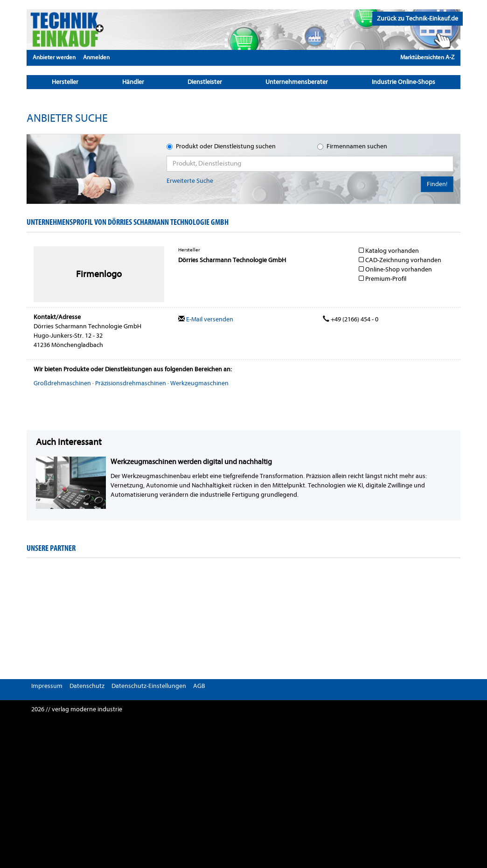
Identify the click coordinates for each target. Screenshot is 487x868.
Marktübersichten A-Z (427, 57)
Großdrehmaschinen (62, 383)
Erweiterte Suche (190, 181)
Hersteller (65, 82)
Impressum (47, 686)
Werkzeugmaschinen (199, 383)
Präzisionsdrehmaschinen (131, 383)
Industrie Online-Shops (404, 82)
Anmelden (96, 57)
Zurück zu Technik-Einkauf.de (417, 18)
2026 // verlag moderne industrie (77, 709)
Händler (133, 82)
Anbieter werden (54, 57)
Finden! (437, 184)
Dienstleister (205, 82)
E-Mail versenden (206, 319)
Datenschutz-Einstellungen (149, 686)
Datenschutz (87, 686)
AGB (199, 686)
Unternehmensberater (297, 82)
